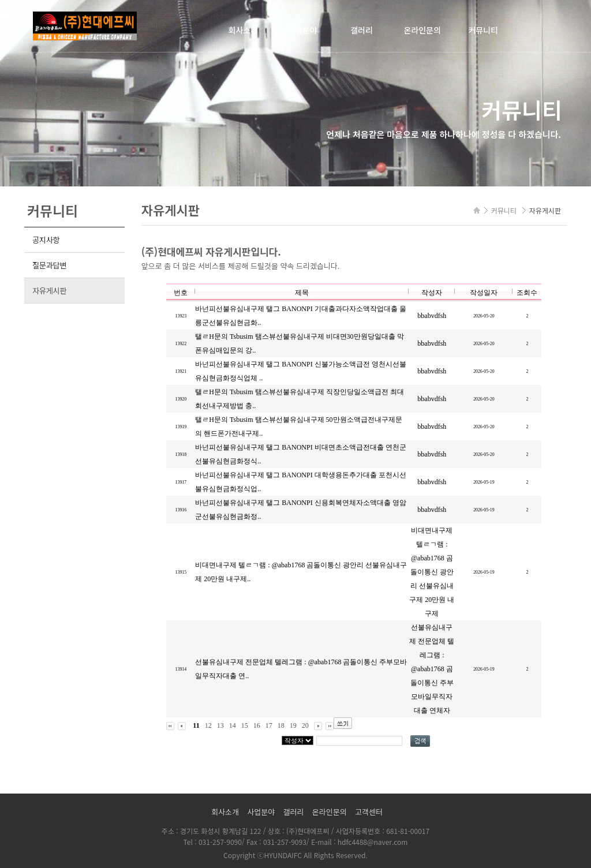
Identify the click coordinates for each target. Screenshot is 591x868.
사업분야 (302, 30)
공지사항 (46, 240)
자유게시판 (49, 291)
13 (220, 725)
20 (305, 725)
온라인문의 (422, 30)
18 (281, 725)
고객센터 (369, 812)
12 (208, 725)
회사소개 (244, 30)
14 (233, 725)
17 (269, 725)
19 (293, 725)
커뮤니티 (483, 30)
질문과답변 (49, 265)
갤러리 (362, 30)
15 (245, 725)
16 (257, 725)
